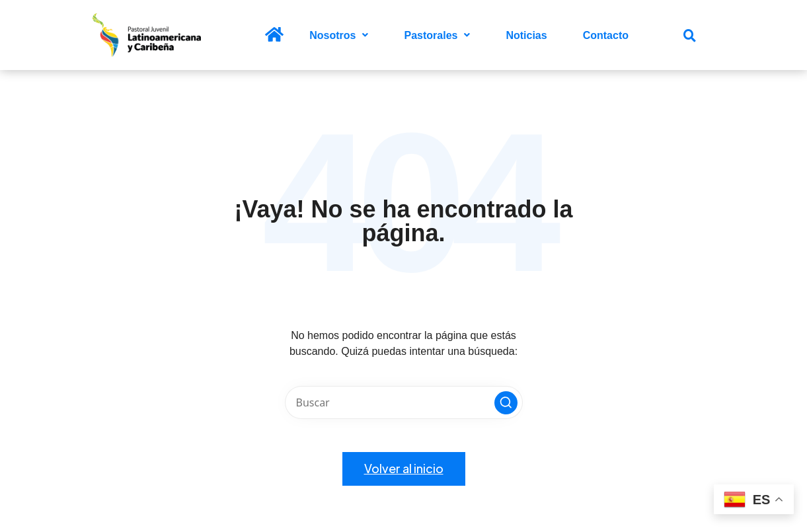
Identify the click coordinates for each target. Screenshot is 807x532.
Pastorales (437, 35)
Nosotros (339, 35)
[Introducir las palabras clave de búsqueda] (404, 402)
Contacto (606, 35)
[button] (339, 35)
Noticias (526, 35)
